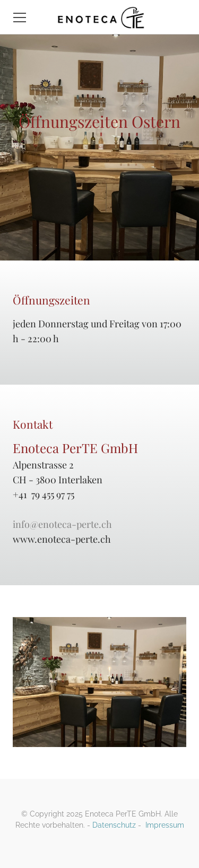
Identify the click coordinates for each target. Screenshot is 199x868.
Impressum (165, 825)
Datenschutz (114, 825)
